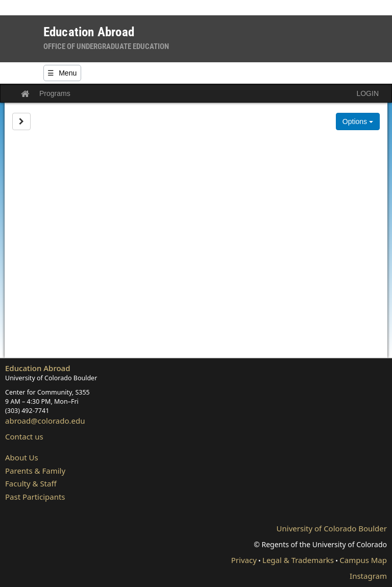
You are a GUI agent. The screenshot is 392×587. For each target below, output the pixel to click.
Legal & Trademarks (298, 560)
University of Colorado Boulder (332, 528)
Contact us (24, 436)
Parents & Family (35, 471)
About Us (22, 457)
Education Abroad (38, 368)
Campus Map (363, 560)
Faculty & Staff (31, 483)
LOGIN (367, 93)
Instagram (368, 576)
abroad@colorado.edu (45, 421)
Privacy (244, 560)
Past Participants (35, 497)
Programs (55, 93)
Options (358, 121)
